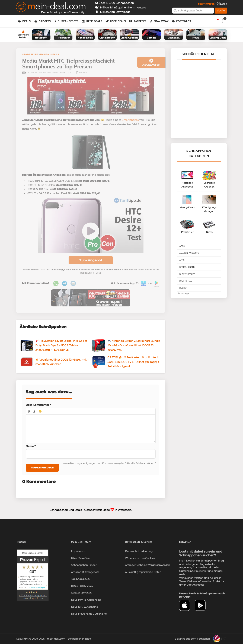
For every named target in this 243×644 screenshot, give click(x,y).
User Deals (118, 21)
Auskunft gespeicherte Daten (143, 572)
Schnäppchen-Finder (84, 565)
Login (222, 4)
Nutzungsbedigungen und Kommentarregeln (97, 463)
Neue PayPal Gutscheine (86, 600)
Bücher (183, 288)
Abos (182, 246)
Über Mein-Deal (81, 558)
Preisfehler (201, 571)
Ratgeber (140, 21)
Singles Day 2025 (82, 593)
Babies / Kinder (187, 267)
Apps (182, 260)
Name (31, 446)
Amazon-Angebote (189, 253)
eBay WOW (161, 21)
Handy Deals (50, 54)
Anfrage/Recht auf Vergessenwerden (147, 565)
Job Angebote (196, 585)
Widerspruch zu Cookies (140, 558)
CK (26, 73)
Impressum (78, 551)
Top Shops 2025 (81, 579)
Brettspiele (186, 281)
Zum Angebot (91, 260)
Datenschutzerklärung (139, 551)
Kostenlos (183, 21)
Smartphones (130, 120)
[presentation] (29, 411)
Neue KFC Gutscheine (84, 607)
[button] (29, 411)
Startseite (30, 54)
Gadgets (45, 21)
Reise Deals (94, 21)
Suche (221, 11)
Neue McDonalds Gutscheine (89, 614)
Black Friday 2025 (82, 586)
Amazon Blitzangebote (85, 572)
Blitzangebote (68, 21)
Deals (26, 21)
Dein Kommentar (38, 405)
